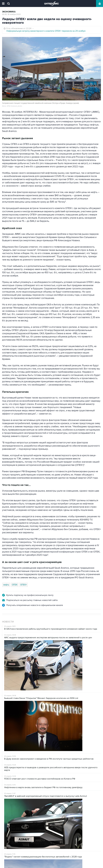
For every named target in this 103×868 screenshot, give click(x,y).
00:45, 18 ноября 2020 (11, 14)
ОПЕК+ (24, 585)
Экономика (9, 12)
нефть (6, 585)
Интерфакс (52, 3)
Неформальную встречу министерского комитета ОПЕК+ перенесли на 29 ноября (46, 31)
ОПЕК (15, 585)
